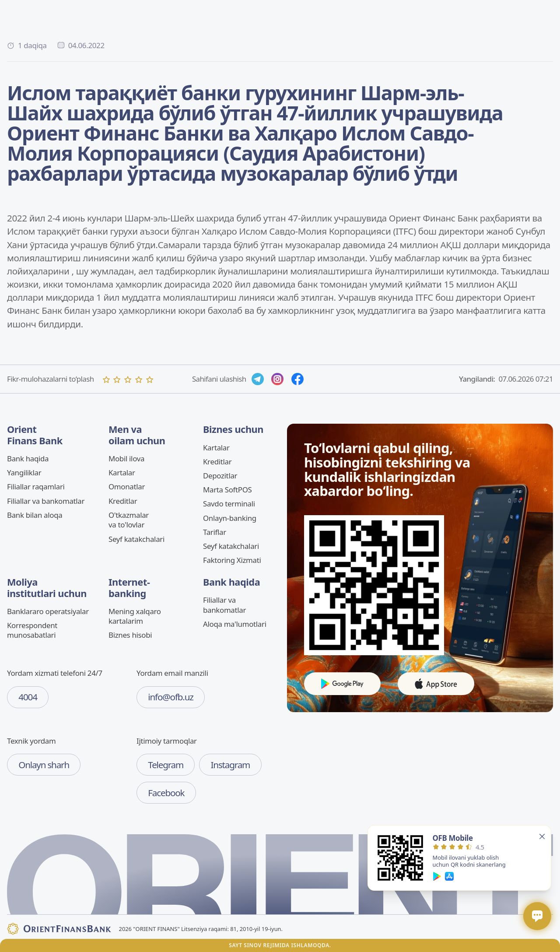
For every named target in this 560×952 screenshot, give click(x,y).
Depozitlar (220, 476)
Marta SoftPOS (227, 490)
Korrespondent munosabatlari (32, 630)
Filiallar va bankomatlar (46, 501)
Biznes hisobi (130, 635)
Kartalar (122, 472)
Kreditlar (123, 501)
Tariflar (215, 532)
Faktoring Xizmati (232, 560)
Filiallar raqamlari (36, 487)
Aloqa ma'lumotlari (235, 624)
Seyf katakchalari (136, 539)
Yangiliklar (24, 472)
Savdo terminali (229, 504)
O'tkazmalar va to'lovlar (129, 520)
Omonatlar (127, 487)
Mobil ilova (126, 458)
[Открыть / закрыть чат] (537, 916)
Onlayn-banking (230, 518)
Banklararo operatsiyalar (48, 611)
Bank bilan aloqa (35, 515)
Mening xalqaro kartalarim (135, 616)
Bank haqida (28, 458)
